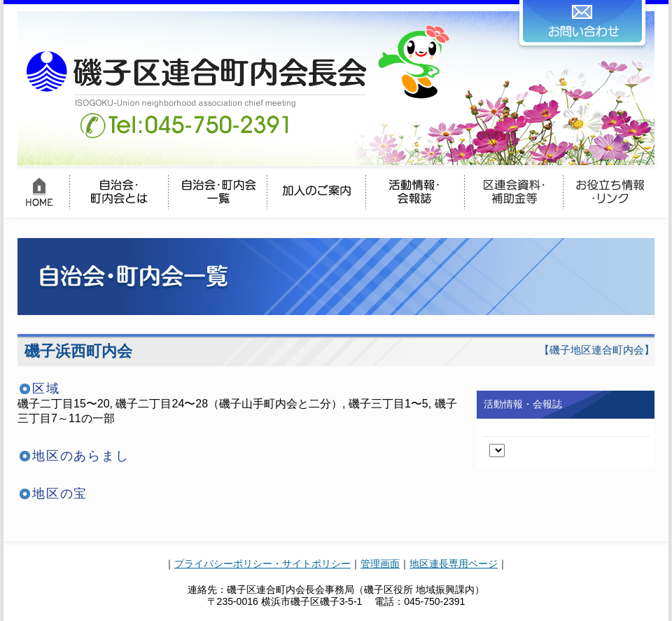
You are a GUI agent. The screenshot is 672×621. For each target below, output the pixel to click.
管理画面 (380, 564)
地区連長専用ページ (454, 564)
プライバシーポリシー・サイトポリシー (262, 564)
